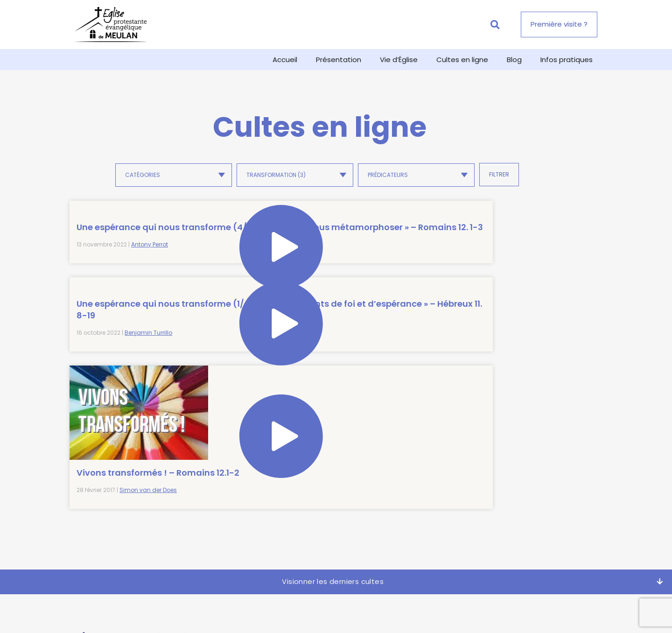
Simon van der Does (414, 322)
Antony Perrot (150, 291)
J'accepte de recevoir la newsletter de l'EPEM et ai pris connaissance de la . (513, 524)
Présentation (339, 60)
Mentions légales (439, 615)
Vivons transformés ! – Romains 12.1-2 (392, 299)
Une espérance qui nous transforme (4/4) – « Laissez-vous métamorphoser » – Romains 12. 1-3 (126, 251)
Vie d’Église (399, 60)
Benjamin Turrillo (281, 291)
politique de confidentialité (543, 528)
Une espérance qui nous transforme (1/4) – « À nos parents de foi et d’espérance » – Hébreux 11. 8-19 (259, 251)
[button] (495, 25)
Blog (514, 60)
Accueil (285, 60)
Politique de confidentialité (357, 615)
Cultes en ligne (462, 60)
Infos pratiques (567, 60)
